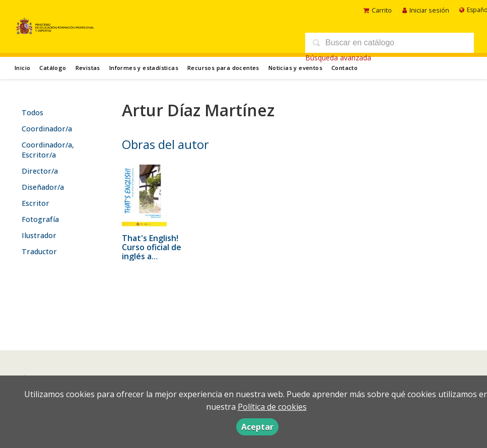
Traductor (39, 251)
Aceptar (257, 427)
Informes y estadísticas (144, 68)
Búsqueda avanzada (338, 58)
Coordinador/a (47, 129)
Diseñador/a (43, 187)
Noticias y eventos (295, 68)
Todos (32, 113)
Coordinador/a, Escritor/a (48, 150)
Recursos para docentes (223, 68)
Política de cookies (272, 407)
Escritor (36, 203)
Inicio (22, 68)
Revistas (88, 68)
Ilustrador (39, 235)
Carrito (377, 10)
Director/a (40, 171)
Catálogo (53, 68)
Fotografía (40, 219)
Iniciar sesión (426, 10)
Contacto (344, 68)
